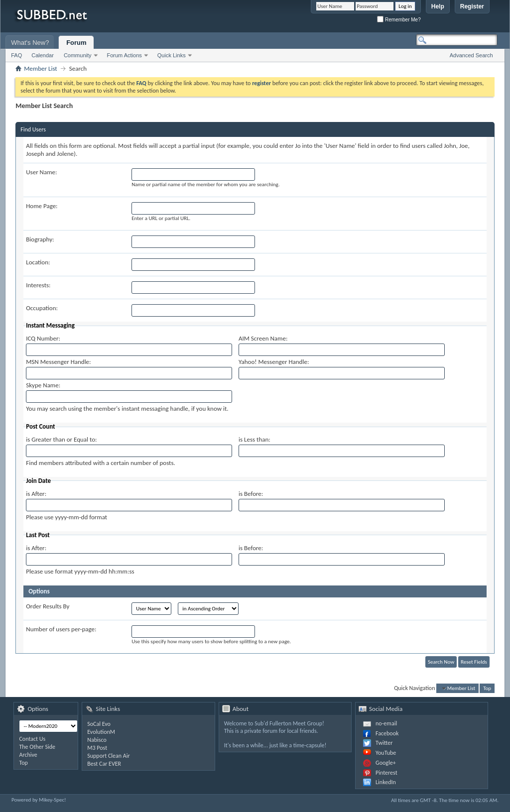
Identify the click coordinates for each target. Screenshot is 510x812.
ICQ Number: (43, 338)
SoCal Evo (99, 724)
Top (487, 688)
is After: (36, 494)
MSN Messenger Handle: (58, 362)
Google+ (386, 763)
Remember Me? (399, 20)
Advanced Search (471, 55)
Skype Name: (43, 385)
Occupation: (42, 308)
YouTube (386, 753)
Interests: (38, 285)
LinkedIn (386, 782)
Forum (76, 43)
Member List (40, 68)
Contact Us (32, 739)
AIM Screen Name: (263, 338)
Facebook (387, 733)
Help (438, 6)
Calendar (43, 55)
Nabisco (97, 740)
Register (472, 6)
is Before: (251, 494)
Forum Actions (125, 55)
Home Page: (42, 206)
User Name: (41, 172)
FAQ (16, 55)
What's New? (30, 43)
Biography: (40, 239)
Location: (38, 262)
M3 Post (97, 748)
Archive (28, 755)
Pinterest (386, 773)
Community (78, 55)
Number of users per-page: (61, 629)
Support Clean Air (108, 756)
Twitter (384, 743)
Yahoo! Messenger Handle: (274, 362)
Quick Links (172, 55)
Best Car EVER (104, 764)
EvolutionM (101, 732)
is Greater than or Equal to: (61, 439)
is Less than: (255, 439)
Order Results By (48, 606)
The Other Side (37, 747)
